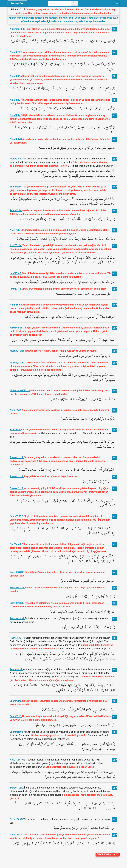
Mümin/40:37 (17, 363)
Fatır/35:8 (16, 430)
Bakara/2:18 (17, 476)
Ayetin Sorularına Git (107, 854)
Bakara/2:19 (17, 488)
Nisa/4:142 (16, 115)
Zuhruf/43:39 (17, 618)
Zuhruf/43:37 (17, 588)
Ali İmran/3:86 (18, 29)
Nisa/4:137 (16, 100)
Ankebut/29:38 (18, 328)
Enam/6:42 (16, 701)
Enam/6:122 (17, 516)
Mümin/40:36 (17, 351)
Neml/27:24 (17, 835)
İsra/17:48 (16, 289)
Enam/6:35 (16, 187)
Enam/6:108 (17, 732)
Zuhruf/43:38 (17, 603)
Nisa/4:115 (16, 76)
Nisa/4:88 (16, 52)
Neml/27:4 (16, 410)
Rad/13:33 (16, 638)
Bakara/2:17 (17, 457)
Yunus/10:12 (17, 788)
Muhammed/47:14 (20, 390)
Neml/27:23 (17, 819)
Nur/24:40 (16, 544)
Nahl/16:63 (16, 305)
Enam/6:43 (16, 716)
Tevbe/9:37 (16, 669)
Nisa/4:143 (16, 139)
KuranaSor (17, 3)
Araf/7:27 (15, 760)
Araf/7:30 (15, 230)
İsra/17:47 (16, 273)
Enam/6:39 (16, 210)
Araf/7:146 (16, 245)
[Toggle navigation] (117, 3)
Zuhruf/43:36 (17, 572)
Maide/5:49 (16, 159)
